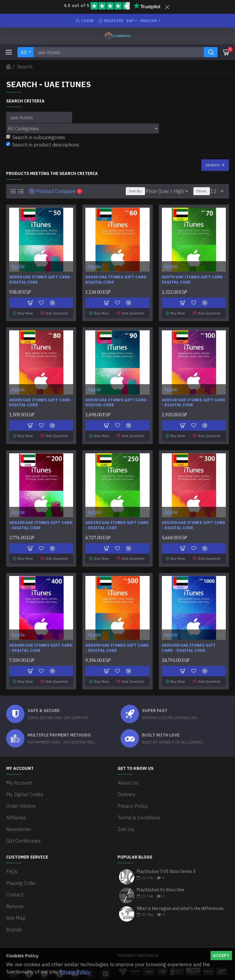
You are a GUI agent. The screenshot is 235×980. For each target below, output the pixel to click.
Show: (202, 191)
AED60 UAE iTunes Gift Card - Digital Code (117, 280)
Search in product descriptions (43, 145)
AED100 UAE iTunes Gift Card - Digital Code (194, 401)
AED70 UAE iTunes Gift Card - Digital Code (194, 280)
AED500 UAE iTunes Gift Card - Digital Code (117, 643)
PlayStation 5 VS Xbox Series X (166, 849)
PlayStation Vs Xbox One (160, 867)
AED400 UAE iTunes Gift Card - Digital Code (41, 643)
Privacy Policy (75, 972)
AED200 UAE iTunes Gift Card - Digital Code (41, 522)
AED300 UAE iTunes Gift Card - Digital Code (194, 522)
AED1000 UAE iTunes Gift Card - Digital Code (189, 643)
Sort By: (134, 191)
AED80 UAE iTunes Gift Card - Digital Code (41, 401)
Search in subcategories (36, 137)
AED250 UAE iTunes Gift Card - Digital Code (117, 522)
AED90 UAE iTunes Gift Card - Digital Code (117, 401)
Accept (221, 956)
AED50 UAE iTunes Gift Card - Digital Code (41, 280)
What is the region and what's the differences (180, 886)
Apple (18, 266)
